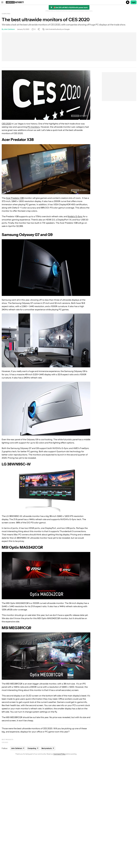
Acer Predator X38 (15, 198)
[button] (69, 2)
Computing (6, 14)
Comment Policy (59, 754)
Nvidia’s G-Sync (75, 216)
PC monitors (34, 127)
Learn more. (89, 11)
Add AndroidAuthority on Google (56, 29)
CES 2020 (6, 124)
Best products (7, 740)
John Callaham (9, 29)
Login (134, 2)
